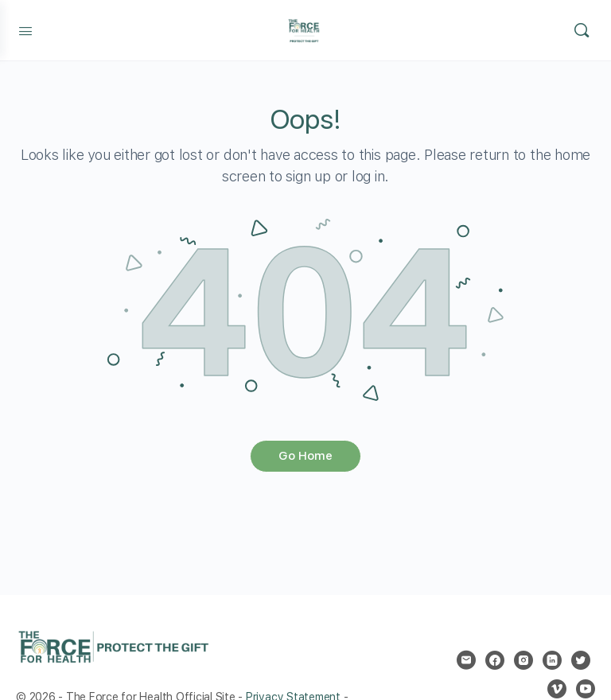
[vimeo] (557, 689)
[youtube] (586, 689)
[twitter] (581, 660)
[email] (466, 660)
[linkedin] (552, 660)
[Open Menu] (25, 29)
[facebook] (495, 660)
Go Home (305, 456)
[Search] (582, 30)
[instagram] (523, 660)
